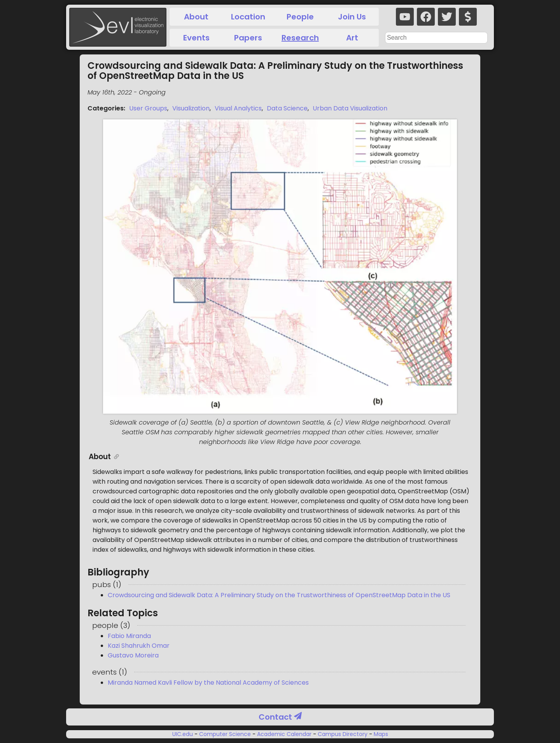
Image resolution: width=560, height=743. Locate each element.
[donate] (468, 17)
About (196, 17)
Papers (248, 38)
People (300, 17)
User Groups (148, 108)
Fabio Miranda (129, 636)
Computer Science (225, 734)
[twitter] (447, 17)
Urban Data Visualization (350, 108)
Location (248, 17)
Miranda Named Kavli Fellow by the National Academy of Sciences (208, 683)
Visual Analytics (238, 108)
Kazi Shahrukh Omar (139, 646)
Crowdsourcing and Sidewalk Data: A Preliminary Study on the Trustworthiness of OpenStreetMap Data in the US (279, 595)
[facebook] (426, 17)
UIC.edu (183, 734)
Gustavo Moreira (133, 655)
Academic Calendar (284, 734)
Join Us (352, 17)
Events (196, 38)
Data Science (287, 108)
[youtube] (405, 17)
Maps (380, 734)
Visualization (191, 108)
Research (300, 38)
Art (352, 38)
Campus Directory (343, 734)
